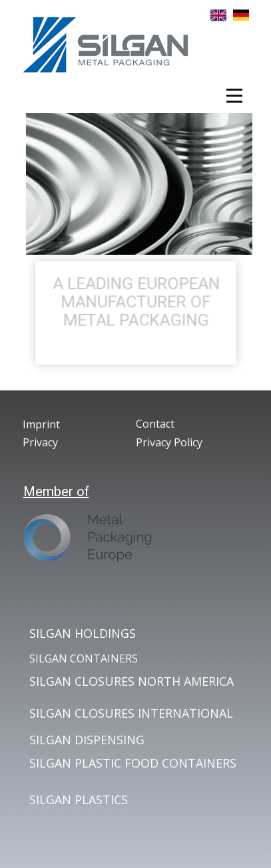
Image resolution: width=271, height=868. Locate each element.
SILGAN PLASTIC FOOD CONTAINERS (133, 763)
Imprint (41, 424)
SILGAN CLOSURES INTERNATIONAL (131, 713)
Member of (56, 492)
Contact (155, 424)
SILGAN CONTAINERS (84, 658)
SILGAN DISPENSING (87, 740)
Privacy (40, 442)
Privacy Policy (169, 442)
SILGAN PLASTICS (79, 799)
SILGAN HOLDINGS (83, 633)
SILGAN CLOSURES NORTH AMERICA (132, 681)
